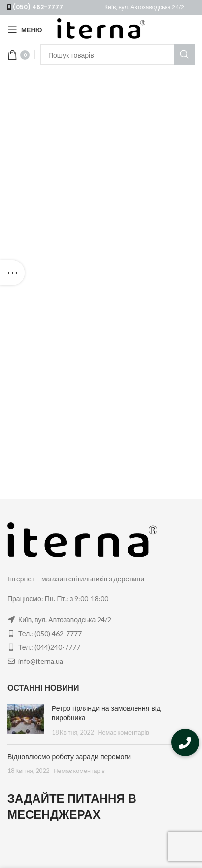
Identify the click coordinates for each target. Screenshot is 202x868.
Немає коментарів (123, 732)
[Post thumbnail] (26, 721)
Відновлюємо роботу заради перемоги (69, 757)
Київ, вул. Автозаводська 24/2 (144, 7)
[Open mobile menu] (25, 30)
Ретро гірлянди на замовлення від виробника (106, 713)
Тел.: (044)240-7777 (49, 647)
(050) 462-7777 (38, 7)
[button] (185, 742)
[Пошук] (117, 55)
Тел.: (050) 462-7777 (50, 633)
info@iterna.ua (41, 661)
